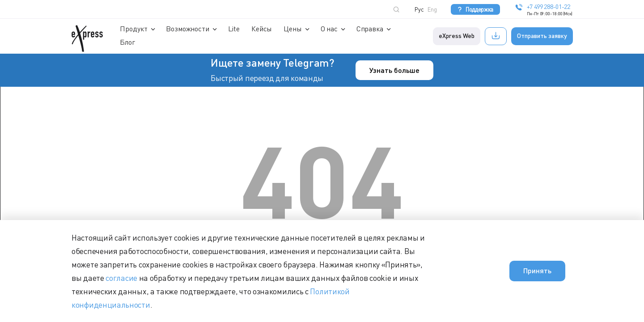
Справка (370, 29)
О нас (330, 29)
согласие (121, 278)
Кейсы (263, 29)
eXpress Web (457, 36)
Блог (128, 42)
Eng (432, 9)
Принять (537, 270)
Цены (293, 29)
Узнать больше (394, 70)
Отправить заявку (542, 36)
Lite (234, 29)
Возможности (188, 29)
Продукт (134, 29)
